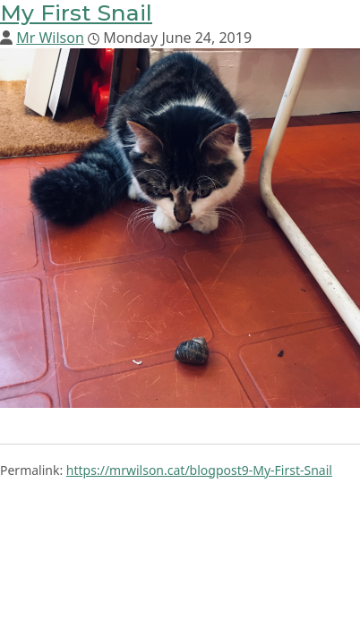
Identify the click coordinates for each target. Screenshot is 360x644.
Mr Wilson (50, 38)
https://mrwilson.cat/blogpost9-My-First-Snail (199, 470)
